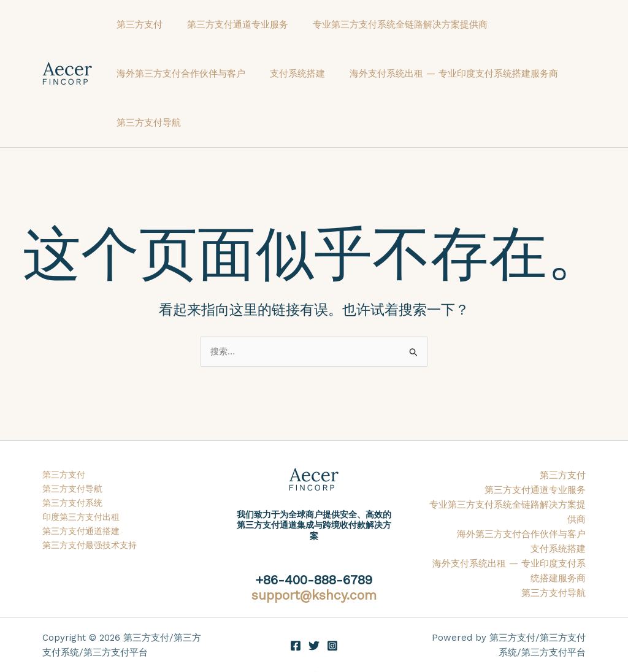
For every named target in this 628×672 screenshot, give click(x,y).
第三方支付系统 (75, 505)
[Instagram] (332, 646)
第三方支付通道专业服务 (228, 25)
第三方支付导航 (146, 123)
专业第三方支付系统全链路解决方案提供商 (385, 25)
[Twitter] (314, 646)
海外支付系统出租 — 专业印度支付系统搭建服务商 (438, 74)
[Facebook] (296, 646)
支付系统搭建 (288, 74)
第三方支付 (136, 25)
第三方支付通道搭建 (84, 535)
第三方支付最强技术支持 (93, 549)
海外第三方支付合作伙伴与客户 (178, 74)
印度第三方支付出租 (84, 520)
